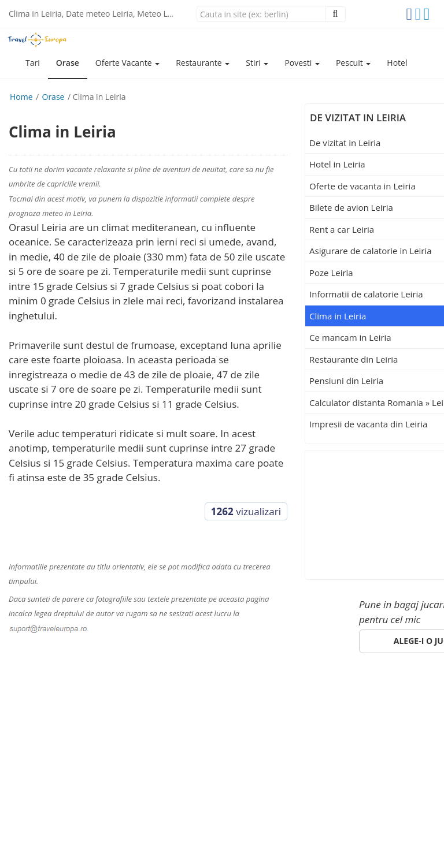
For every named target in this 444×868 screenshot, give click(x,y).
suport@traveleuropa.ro (379, 735)
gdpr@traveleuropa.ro (171, 820)
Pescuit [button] (353, 63)
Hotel (397, 63)
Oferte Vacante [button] (127, 63)
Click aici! (360, 772)
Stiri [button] (257, 63)
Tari (33, 63)
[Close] (261, 14)
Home (21, 97)
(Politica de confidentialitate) (119, 832)
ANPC (56, 716)
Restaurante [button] (203, 63)
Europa (25, 701)
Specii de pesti (263, 701)
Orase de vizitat (88, 701)
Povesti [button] (302, 63)
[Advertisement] (378, 511)
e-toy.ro (74, 845)
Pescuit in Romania (176, 701)
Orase (68, 63)
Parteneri (387, 701)
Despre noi (331, 701)
